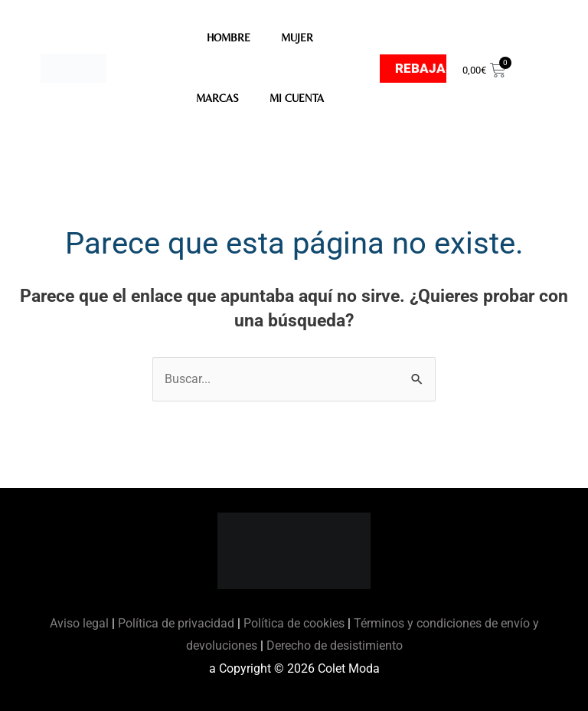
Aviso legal (81, 623)
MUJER (297, 38)
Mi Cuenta (297, 98)
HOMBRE (229, 38)
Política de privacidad (176, 623)
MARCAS (217, 98)
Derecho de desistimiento (335, 645)
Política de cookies (294, 623)
